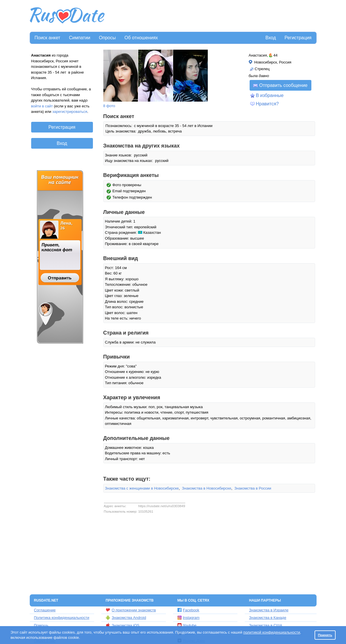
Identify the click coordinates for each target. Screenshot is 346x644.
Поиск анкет (47, 38)
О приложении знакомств (131, 610)
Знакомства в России (253, 488)
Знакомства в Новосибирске (206, 488)
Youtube (187, 625)
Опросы (107, 38)
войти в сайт (42, 106)
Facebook (188, 610)
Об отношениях (141, 38)
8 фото (109, 106)
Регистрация (298, 38)
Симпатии (80, 38)
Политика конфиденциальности (62, 618)
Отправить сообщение (280, 85)
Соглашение (45, 610)
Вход (271, 38)
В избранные (270, 95)
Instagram (189, 618)
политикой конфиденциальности (272, 632)
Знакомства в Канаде (268, 618)
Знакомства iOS (122, 625)
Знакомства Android (126, 618)
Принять (325, 635)
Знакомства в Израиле (269, 610)
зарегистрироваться (70, 112)
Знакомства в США (266, 625)
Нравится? (268, 104)
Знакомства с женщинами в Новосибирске (142, 488)
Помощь (41, 625)
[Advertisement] (211, 16)
